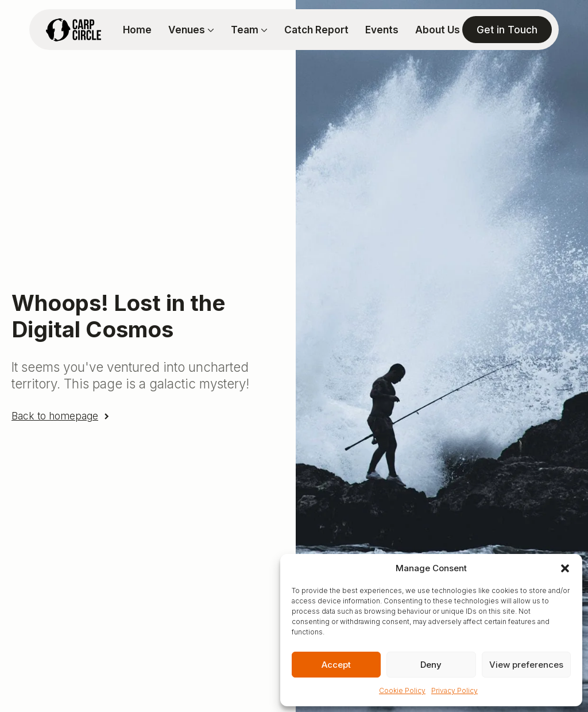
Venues (187, 30)
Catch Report (316, 30)
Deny (431, 665)
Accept (336, 665)
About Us (438, 30)
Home (137, 30)
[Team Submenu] (263, 30)
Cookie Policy (402, 690)
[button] (565, 568)
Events (382, 30)
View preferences (526, 665)
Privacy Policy (454, 690)
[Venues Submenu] (210, 30)
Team (245, 30)
